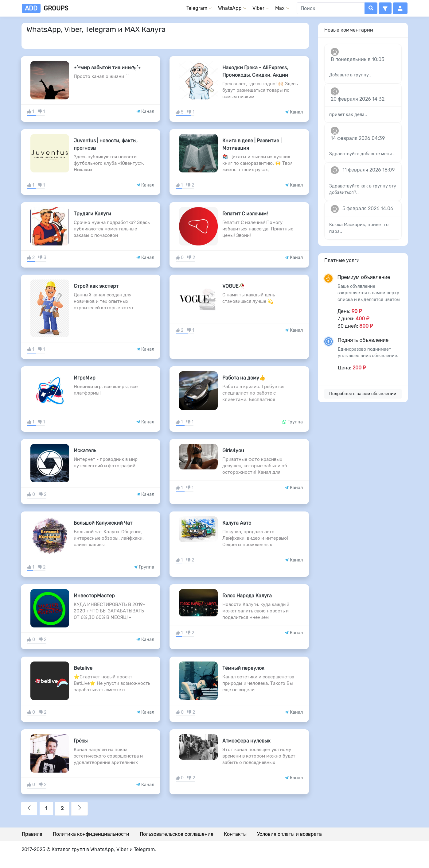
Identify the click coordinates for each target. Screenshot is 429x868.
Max (280, 8)
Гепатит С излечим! (245, 214)
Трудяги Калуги (92, 214)
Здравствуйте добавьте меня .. (362, 154)
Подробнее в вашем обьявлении (363, 394)
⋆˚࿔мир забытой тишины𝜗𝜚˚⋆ (107, 68)
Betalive (83, 668)
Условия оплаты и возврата (289, 834)
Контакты (235, 834)
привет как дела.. (348, 115)
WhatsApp (230, 8)
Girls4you (233, 451)
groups (45, 8)
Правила (32, 834)
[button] (385, 8)
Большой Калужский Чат (103, 523)
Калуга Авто (237, 523)
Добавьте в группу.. (350, 75)
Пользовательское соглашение (177, 834)
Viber (258, 8)
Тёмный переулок (243, 668)
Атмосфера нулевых (246, 741)
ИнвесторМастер (94, 596)
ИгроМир (85, 378)
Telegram (197, 8)
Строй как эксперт (96, 286)
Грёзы (81, 741)
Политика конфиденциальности (91, 834)
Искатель (85, 451)
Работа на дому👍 (244, 378)
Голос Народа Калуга (247, 596)
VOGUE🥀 (234, 286)
